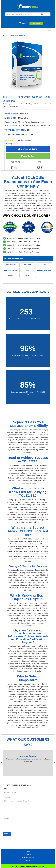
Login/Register (36, 24)
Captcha (7, 819)
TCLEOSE (21, 36)
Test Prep (12, 36)
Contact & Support (28, 858)
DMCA (28, 861)
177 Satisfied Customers (23, 140)
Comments (7, 797)
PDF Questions (12, 144)
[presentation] (55, 763)
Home (5, 36)
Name (5, 789)
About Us (28, 855)
